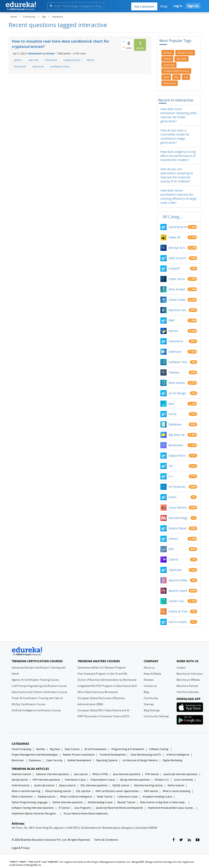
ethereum (38, 67)
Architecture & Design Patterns (140, 760)
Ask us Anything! (179, 622)
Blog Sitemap (152, 710)
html (166, 77)
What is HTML (100, 774)
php (176, 77)
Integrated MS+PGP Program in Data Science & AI (107, 686)
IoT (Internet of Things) (179, 487)
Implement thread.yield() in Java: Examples (171, 808)
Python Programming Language (30, 802)
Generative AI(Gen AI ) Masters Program (102, 668)
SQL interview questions (94, 785)
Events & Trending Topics (179, 611)
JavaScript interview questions (181, 774)
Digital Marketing (179, 455)
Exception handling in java (157, 797)
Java (171, 404)
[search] (51, 6)
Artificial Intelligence (178, 755)
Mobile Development (179, 528)
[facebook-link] (173, 840)
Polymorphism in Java (103, 780)
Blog (146, 692)
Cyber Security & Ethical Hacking (178, 279)
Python (173, 331)
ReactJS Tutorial (126, 802)
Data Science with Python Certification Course (39, 692)
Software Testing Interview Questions (33, 808)
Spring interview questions (135, 780)
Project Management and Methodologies (35, 755)
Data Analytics (178, 289)
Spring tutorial (20, 780)
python (18, 60)
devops (168, 53)
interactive (51, 60)
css (186, 77)
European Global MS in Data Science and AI (103, 710)
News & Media (152, 674)
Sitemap (149, 704)
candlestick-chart (60, 67)
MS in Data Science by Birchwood (98, 692)
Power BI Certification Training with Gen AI (37, 698)
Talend (173, 559)
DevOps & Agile (178, 248)
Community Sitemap (156, 716)
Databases (35, 760)
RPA (171, 549)
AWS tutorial (151, 791)
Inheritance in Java (75, 780)
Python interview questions (68, 802)
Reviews (149, 680)
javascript (169, 65)
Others (173, 539)
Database (175, 424)
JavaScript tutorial (44, 785)
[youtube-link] (198, 840)
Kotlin (173, 497)
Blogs (164, 6)
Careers (181, 668)
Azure (173, 414)
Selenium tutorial (21, 774)
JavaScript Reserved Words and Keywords (119, 808)
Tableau (174, 372)
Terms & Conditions (106, 840)
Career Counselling (178, 601)
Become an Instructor (190, 674)
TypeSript (175, 570)
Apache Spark (178, 591)
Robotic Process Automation (79, 755)
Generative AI (178, 227)
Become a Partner (187, 686)
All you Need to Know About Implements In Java (87, 813)
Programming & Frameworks (128, 749)
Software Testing (179, 362)
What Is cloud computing (177, 791)
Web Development (178, 383)
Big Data (55, 749)
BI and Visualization (96, 749)
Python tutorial (176, 785)
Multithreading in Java (100, 802)
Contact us (150, 686)
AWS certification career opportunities (117, 791)
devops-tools (185, 53)
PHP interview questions (46, 780)
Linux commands (183, 780)
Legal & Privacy (21, 848)
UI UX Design (177, 393)
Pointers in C (162, 780)
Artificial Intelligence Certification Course (36, 710)
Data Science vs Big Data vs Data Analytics (163, 802)
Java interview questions (127, 774)
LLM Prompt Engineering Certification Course (39, 686)
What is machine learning (26, 791)
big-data (182, 59)
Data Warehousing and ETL (146, 755)
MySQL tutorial (121, 785)
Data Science (177, 258)
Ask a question (144, 6)
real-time (33, 60)
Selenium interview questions (53, 774)
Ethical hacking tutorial (58, 791)
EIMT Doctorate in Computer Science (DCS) (103, 716)
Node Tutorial (105, 797)
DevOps (41, 749)
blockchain (20, 67)
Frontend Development (113, 755)
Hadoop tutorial (46, 797)
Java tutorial (81, 774)
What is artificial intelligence (76, 797)
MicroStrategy (178, 518)
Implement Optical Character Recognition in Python (35, 813)
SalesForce (176, 341)
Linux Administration (179, 507)
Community (151, 698)
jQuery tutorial (67, 785)
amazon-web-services (176, 71)
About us (149, 668)
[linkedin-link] (189, 840)
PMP (172, 320)
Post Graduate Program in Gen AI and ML (103, 674)
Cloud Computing (178, 300)
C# (170, 466)
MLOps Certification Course (28, 704)
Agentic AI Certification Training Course (35, 680)
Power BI (175, 237)
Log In (178, 6)
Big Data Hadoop (178, 435)
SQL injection (83, 791)
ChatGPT (174, 268)
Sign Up (193, 6)
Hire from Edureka (188, 692)
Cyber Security (54, 760)
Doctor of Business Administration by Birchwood (107, 680)
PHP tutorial (152, 774)
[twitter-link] (181, 840)
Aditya (50, 53)
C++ (171, 476)
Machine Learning (179, 310)
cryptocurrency (72, 60)
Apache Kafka (178, 580)
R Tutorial (64, 808)
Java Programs (83, 808)
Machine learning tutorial (148, 785)
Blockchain (36, 53)
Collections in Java (128, 797)
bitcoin (91, 60)
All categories (173, 217)
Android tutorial (21, 785)
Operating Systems (107, 760)
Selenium (175, 352)
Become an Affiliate (188, 680)
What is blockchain (22, 797)
